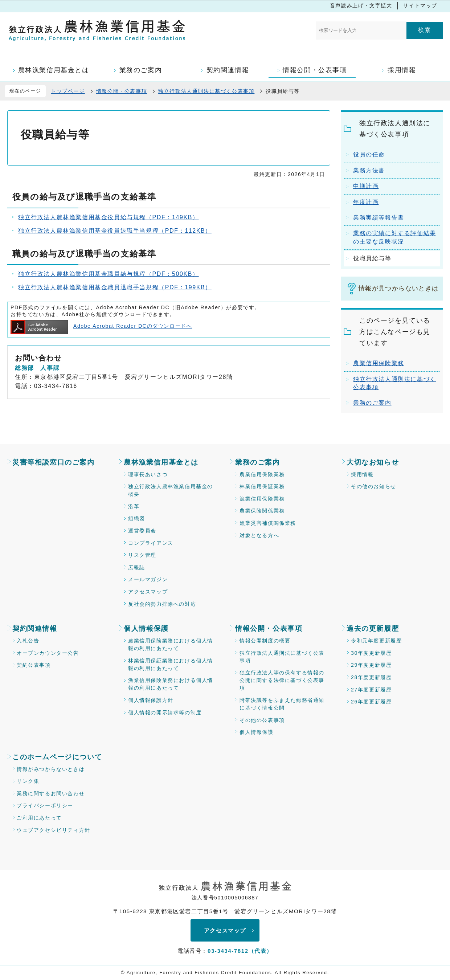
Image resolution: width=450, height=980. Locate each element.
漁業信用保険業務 (262, 499)
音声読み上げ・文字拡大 (361, 5)
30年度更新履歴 (371, 653)
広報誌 (137, 567)
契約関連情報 (35, 628)
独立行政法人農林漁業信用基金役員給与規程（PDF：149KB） (109, 217)
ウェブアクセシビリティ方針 (54, 830)
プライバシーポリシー (45, 805)
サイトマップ (420, 5)
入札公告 (28, 641)
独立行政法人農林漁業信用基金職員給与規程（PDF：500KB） (109, 274)
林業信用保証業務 (262, 486)
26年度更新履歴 (371, 702)
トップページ (68, 91)
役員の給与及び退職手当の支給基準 (84, 197)
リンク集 (28, 781)
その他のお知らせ (374, 486)
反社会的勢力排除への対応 (162, 604)
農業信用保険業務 (379, 363)
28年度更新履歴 (371, 677)
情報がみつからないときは (51, 769)
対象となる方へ (259, 535)
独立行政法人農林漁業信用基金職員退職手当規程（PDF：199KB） (115, 287)
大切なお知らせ (373, 462)
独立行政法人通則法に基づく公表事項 (206, 91)
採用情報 (362, 474)
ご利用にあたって (39, 818)
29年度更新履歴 (371, 665)
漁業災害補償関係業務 (268, 523)
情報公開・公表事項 (122, 91)
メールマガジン (148, 579)
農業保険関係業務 (262, 511)
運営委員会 (142, 531)
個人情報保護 (146, 628)
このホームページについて (57, 757)
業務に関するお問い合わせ (51, 793)
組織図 (137, 518)
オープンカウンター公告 (48, 653)
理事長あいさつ (148, 474)
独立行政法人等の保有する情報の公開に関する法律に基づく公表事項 (282, 680)
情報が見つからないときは (398, 288)
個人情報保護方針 (151, 700)
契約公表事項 (34, 665)
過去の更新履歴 (373, 628)
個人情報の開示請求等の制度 (165, 712)
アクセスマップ (148, 592)
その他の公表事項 (262, 720)
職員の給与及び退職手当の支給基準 (84, 254)
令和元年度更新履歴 (376, 641)
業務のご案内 (372, 403)
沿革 (134, 506)
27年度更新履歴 (371, 690)
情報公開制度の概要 (265, 641)
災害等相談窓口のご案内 (54, 462)
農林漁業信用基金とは (161, 462)
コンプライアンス (151, 543)
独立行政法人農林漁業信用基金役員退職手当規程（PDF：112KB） (115, 231)
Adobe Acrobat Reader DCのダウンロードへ (101, 326)
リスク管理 (142, 555)
